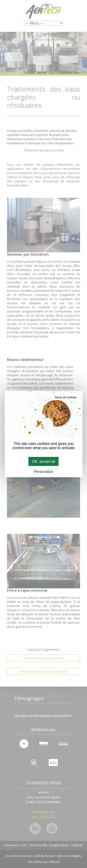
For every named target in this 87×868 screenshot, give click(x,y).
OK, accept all (44, 461)
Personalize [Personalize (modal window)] (44, 472)
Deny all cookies (66, 397)
